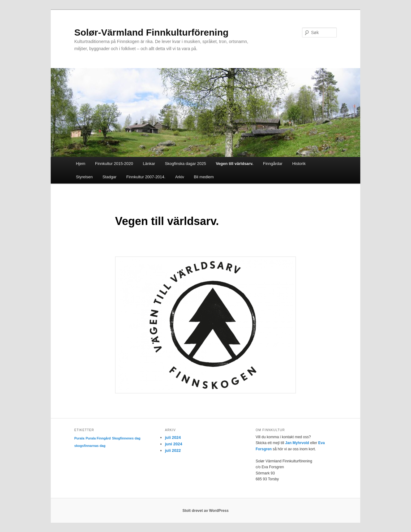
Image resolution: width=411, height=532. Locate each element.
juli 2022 (173, 450)
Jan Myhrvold (297, 443)
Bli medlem (204, 177)
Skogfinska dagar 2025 (186, 164)
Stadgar (110, 177)
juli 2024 (173, 437)
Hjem (80, 164)
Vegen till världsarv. (234, 164)
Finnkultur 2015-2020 (114, 164)
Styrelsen (84, 177)
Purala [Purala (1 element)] (79, 438)
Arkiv (180, 177)
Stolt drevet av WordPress (205, 511)
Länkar (149, 164)
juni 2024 (174, 444)
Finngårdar (273, 164)
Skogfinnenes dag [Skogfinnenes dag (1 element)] (126, 438)
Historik (299, 164)
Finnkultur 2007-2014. (146, 177)
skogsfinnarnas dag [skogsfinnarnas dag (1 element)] (90, 446)
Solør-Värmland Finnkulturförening (151, 32)
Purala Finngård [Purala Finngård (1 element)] (98, 438)
